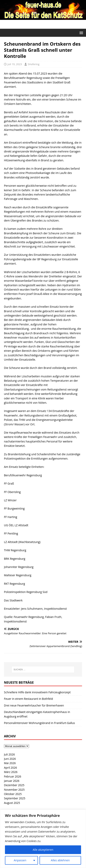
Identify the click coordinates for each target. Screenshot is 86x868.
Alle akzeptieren (43, 850)
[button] (81, 33)
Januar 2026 (12, 781)
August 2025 (12, 803)
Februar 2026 (13, 776)
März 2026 (11, 772)
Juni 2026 (10, 759)
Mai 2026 (10, 763)
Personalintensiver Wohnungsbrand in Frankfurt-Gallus (39, 723)
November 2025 (14, 790)
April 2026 (10, 768)
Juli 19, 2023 (15, 64)
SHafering (34, 64)
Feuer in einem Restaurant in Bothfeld (28, 699)
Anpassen (20, 860)
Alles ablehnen (60, 860)
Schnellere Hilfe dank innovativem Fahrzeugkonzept (37, 692)
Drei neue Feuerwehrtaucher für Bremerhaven (34, 705)
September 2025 (15, 798)
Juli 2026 (9, 754)
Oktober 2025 (13, 794)
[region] (43, 839)
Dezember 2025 (14, 785)
